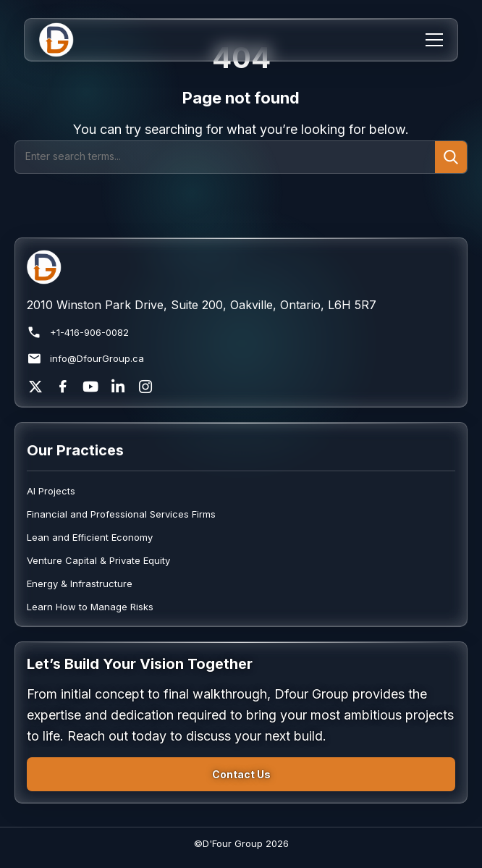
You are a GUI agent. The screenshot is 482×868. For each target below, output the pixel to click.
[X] (35, 387)
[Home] (65, 40)
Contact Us (241, 774)
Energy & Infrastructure (80, 583)
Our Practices (75, 450)
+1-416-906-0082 (78, 333)
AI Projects (51, 491)
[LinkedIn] (118, 387)
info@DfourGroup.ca (85, 359)
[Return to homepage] (241, 267)
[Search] (225, 157)
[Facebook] (63, 387)
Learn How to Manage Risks (90, 607)
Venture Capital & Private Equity (98, 560)
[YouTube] (90, 387)
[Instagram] (145, 387)
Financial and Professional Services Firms (121, 514)
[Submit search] (451, 157)
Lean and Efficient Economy (90, 537)
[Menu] (434, 40)
